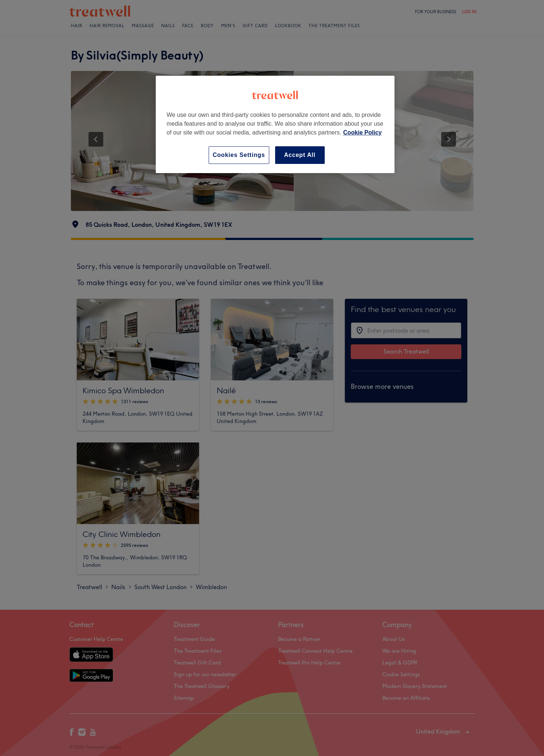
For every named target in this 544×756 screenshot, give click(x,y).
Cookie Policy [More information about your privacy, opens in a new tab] (362, 132)
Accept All (300, 155)
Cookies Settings (239, 155)
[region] (275, 124)
